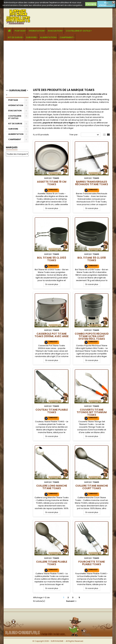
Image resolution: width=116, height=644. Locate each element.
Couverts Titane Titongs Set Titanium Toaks (92, 412)
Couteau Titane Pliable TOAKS (52, 411)
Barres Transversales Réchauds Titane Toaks (92, 183)
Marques (12, 147)
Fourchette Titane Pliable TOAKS (92, 563)
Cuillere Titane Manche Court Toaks (92, 487)
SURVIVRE (31, 37)
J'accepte (91, 4)
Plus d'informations (106, 4)
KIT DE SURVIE (15, 37)
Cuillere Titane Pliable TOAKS (52, 563)
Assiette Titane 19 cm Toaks (52, 183)
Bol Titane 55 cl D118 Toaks (92, 259)
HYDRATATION (36, 31)
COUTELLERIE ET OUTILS (78, 31)
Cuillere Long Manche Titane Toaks (52, 487)
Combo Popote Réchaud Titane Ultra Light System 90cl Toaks (92, 336)
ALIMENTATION (48, 37)
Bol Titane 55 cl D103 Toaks (52, 259)
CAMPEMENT (66, 37)
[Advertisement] (58, 63)
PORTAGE (20, 31)
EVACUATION (55, 31)
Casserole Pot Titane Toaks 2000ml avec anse (52, 335)
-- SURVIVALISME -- (17, 93)
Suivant (72, 601)
